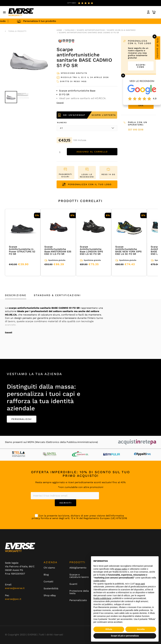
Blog (46, 575)
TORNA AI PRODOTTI (17, 31)
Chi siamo (49, 568)
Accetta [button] (141, 629)
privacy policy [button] (121, 569)
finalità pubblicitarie (102, 598)
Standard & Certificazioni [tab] (57, 295)
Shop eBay (50, 595)
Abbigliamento (78, 568)
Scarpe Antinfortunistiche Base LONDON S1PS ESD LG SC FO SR (91, 250)
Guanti (73, 584)
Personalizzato (78, 600)
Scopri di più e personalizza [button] (125, 636)
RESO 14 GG (108, 174)
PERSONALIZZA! (22, 419)
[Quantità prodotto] (61, 152)
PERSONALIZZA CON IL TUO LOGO (87, 184)
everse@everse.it (15, 588)
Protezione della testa (79, 592)
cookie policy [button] (99, 581)
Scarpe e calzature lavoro (79, 576)
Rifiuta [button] (109, 629)
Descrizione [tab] (16, 295)
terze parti (140, 584)
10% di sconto (158, 48)
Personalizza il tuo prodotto (42, 21)
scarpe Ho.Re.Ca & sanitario (121, 30)
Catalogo (70, 30)
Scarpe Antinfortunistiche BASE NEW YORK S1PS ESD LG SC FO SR (128, 250)
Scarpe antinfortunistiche (91, 30)
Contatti (48, 582)
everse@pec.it (13, 599)
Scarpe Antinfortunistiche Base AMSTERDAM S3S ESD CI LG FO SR (58, 250)
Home (59, 30)
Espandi (9, 332)
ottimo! (72, 3)
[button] (5, 12)
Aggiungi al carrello (92, 152)
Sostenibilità (51, 589)
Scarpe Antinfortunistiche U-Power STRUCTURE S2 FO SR (22, 250)
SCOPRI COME (141, 66)
